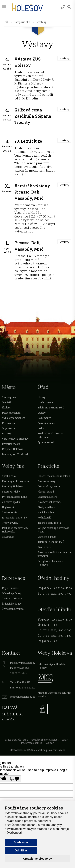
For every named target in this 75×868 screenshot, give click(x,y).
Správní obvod (46, 442)
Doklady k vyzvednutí (50, 486)
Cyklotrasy (8, 537)
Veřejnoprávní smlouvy (15, 439)
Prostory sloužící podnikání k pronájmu (54, 554)
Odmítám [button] (21, 850)
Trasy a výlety (10, 523)
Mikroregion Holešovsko (16, 454)
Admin (50, 743)
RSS (26, 740)
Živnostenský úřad (13, 609)
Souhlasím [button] (21, 842)
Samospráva (9, 397)
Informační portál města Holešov (52, 666)
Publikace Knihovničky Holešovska (15, 530)
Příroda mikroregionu (14, 497)
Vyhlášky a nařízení (13, 418)
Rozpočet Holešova (13, 449)
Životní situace (46, 423)
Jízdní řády (44, 547)
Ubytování (8, 507)
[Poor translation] (15, 779)
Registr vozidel (11, 588)
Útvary (41, 397)
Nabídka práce (46, 512)
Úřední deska (45, 402)
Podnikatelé (9, 423)
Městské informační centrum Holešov (54, 694)
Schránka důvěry (47, 497)
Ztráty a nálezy (46, 507)
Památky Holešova (13, 486)
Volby (41, 428)
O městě (7, 402)
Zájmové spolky (11, 502)
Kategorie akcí (22, 22)
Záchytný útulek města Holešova (50, 563)
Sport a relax (9, 476)
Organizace (8, 428)
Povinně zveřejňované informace (50, 435)
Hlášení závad (46, 492)
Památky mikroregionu (15, 481)
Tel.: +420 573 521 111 (22, 682)
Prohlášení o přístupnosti (45, 740)
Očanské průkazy (12, 593)
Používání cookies (31, 743)
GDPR (65, 740)
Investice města (11, 444)
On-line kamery (46, 481)
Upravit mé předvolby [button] (37, 859)
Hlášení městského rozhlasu (54, 476)
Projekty (7, 433)
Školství (7, 407)
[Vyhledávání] (69, 7)
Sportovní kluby (11, 492)
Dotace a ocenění (12, 413)
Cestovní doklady (12, 598)
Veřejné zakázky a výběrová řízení (53, 530)
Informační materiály (14, 517)
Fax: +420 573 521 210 (23, 687)
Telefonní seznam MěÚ (51, 407)
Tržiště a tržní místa (49, 523)
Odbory (42, 413)
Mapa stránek (13, 740)
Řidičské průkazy (12, 604)
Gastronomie (9, 512)
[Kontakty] (63, 7)
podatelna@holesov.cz (23, 697)
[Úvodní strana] (7, 22)
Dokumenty (44, 418)
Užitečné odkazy (47, 537)
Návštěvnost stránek (49, 502)
